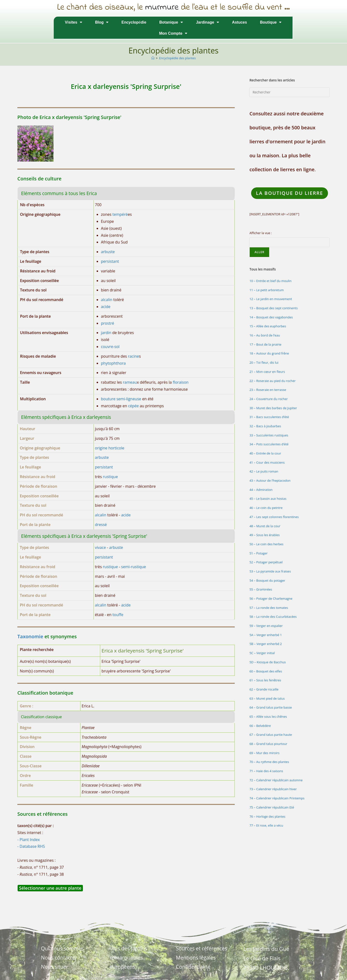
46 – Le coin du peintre (266, 508)
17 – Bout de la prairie (265, 344)
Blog (102, 22)
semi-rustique (134, 567)
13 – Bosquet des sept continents (274, 308)
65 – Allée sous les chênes (268, 717)
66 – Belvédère (260, 726)
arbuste (108, 252)
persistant (110, 261)
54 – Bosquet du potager (267, 580)
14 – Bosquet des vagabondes (271, 317)
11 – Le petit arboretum (267, 290)
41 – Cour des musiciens (267, 462)
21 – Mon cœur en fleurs (267, 372)
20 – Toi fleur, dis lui (264, 362)
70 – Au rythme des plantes (269, 762)
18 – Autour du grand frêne (269, 353)
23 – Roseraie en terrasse (268, 390)
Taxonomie (30, 636)
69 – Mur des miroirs (264, 753)
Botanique (171, 22)
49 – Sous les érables (264, 535)
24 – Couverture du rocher (269, 399)
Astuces (240, 22)
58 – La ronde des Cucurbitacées (273, 617)
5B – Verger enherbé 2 (266, 644)
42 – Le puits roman (264, 471)
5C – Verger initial (262, 653)
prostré (108, 323)
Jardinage (207, 22)
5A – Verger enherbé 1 (266, 635)
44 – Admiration (261, 490)
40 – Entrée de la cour (265, 453)
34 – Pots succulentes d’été (269, 444)
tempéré (120, 214)
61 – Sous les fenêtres (265, 680)
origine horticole (110, 448)
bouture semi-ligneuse (121, 399)
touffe (118, 615)
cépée (133, 406)
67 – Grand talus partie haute (271, 735)
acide (106, 307)
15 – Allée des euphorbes (268, 326)
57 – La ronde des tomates (269, 608)
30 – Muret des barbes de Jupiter (273, 408)
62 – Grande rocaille (264, 689)
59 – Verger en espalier (266, 626)
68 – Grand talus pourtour (268, 744)
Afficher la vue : (261, 233)
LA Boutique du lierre (290, 193)
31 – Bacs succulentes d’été (269, 417)
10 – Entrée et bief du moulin (270, 281)
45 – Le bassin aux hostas (268, 499)
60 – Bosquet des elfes (266, 671)
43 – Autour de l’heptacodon (270, 480)
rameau (130, 382)
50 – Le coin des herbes (266, 544)
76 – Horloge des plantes (267, 816)
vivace (100, 547)
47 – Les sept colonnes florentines (274, 517)
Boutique (271, 22)
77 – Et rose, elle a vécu (266, 825)
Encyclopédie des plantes (177, 58)
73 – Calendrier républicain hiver (273, 789)
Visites (73, 22)
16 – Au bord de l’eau (265, 335)
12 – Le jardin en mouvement (271, 299)
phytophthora (113, 363)
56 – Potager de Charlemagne (271, 599)
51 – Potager (258, 553)
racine (133, 356)
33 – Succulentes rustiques (269, 435)
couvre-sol (110, 347)
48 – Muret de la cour (265, 526)
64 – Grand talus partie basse (271, 707)
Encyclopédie (134, 22)
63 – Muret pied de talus (267, 698)
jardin (106, 333)
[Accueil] (153, 58)
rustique (110, 477)
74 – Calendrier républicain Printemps (277, 798)
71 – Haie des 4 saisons (266, 771)
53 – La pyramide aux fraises (270, 571)
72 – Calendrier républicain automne (276, 780)
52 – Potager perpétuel (266, 562)
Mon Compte (173, 33)
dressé (101, 525)
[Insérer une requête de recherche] (290, 92)
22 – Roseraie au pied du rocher (273, 381)
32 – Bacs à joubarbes (265, 426)
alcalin (107, 300)
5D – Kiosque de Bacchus (268, 662)
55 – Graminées (261, 589)
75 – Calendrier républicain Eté (272, 807)
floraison (181, 382)
